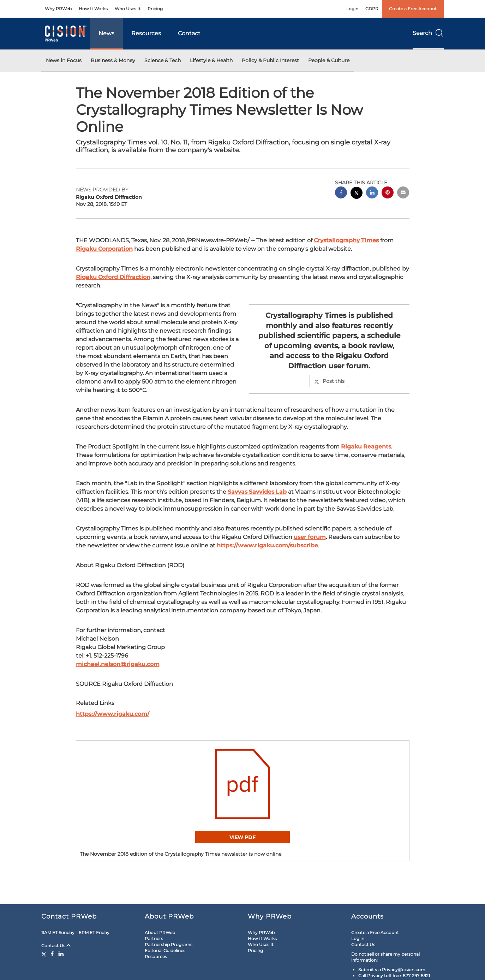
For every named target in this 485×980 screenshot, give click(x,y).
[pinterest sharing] (388, 193)
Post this (329, 381)
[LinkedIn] (61, 954)
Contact (189, 33)
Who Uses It (128, 9)
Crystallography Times (346, 240)
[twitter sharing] (357, 194)
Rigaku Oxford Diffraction (113, 277)
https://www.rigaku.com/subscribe (267, 545)
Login (352, 9)
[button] (243, 784)
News (106, 33)
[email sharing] (403, 193)
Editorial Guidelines (165, 951)
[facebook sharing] (341, 193)
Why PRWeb (58, 9)
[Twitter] (45, 954)
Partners (154, 939)
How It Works (93, 9)
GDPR (372, 9)
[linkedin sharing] (372, 193)
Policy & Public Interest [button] (270, 60)
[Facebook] (52, 954)
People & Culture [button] (329, 60)
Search (428, 33)
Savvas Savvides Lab (257, 492)
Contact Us (56, 946)
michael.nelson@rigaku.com (118, 664)
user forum (310, 537)
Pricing (155, 9)
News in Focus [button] (64, 60)
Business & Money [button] (113, 60)
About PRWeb (160, 933)
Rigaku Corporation (104, 249)
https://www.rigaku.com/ (113, 714)
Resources (146, 33)
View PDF (243, 837)
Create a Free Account (413, 9)
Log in (358, 939)
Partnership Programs (169, 945)
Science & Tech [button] (163, 60)
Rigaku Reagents (366, 447)
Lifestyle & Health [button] (211, 60)
